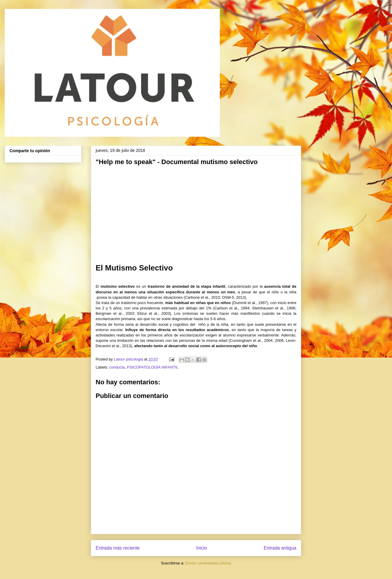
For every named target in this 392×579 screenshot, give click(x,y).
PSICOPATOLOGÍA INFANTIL (153, 367)
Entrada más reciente (118, 548)
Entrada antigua (280, 548)
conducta (117, 367)
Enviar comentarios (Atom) (208, 563)
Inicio (202, 548)
